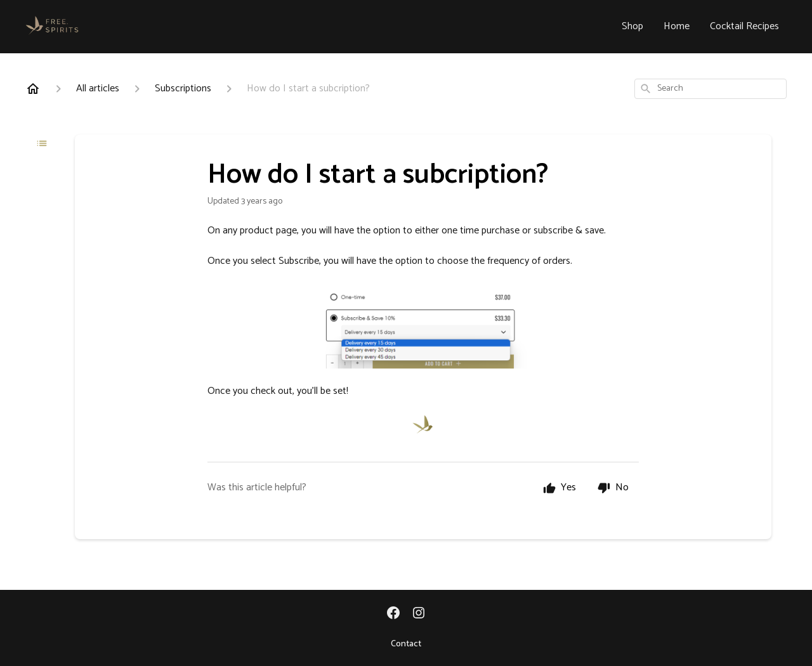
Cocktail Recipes (744, 26)
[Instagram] (419, 614)
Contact (406, 644)
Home (677, 26)
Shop (632, 26)
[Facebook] (393, 614)
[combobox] (710, 89)
